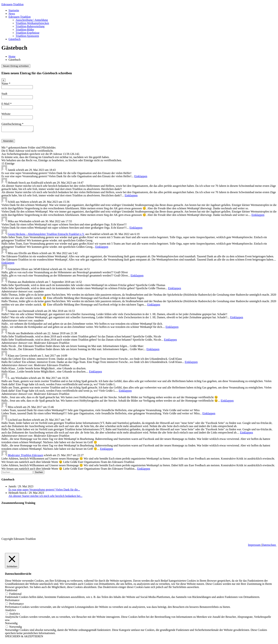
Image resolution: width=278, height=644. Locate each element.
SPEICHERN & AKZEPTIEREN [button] (24, 637)
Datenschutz (269, 546)
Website (6, 114)
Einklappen (141, 177)
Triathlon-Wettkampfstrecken (32, 23)
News (12, 14)
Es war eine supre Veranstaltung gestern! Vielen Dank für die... (44, 491)
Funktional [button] (11, 591)
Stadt (4, 94)
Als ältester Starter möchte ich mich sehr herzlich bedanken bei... (45, 497)
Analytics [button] (10, 611)
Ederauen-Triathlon (12, 4)
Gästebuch (15, 39)
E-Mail (6, 104)
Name (6, 84)
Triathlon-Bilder (25, 30)
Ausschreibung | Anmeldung (32, 20)
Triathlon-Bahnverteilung (30, 26)
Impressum (255, 546)
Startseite (14, 10)
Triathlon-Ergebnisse (27, 33)
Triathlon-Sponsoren (27, 36)
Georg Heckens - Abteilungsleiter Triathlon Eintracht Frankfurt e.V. (46, 235)
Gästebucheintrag (12, 124)
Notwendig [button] (11, 624)
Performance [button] (12, 601)
